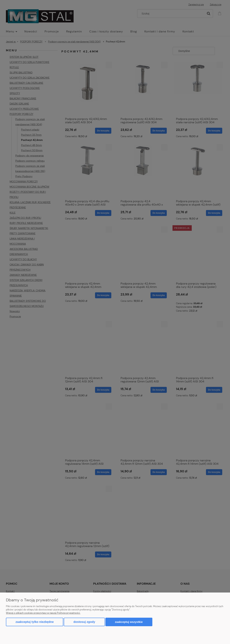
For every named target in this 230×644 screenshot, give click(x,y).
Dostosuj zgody (84, 622)
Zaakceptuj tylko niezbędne (35, 622)
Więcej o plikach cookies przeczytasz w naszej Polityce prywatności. (43, 613)
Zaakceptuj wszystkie (129, 622)
